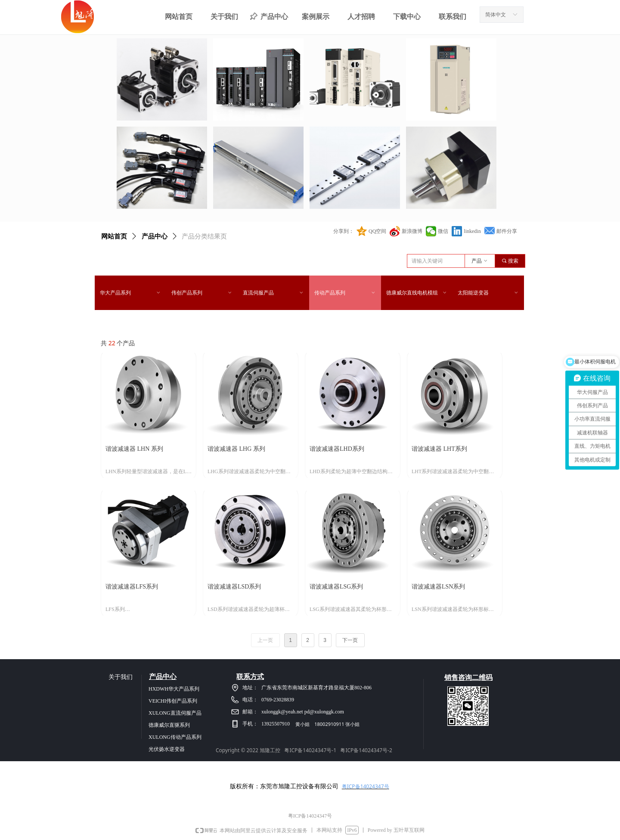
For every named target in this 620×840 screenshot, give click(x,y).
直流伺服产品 (273, 293)
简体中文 (496, 15)
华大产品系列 (130, 293)
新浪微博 (412, 231)
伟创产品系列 (202, 293)
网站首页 (114, 236)
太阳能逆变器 (488, 293)
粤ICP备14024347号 (366, 786)
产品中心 (155, 236)
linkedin (472, 231)
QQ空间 (377, 231)
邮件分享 (507, 231)
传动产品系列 (345, 293)
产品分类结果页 (204, 236)
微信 (443, 231)
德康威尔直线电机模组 (417, 293)
